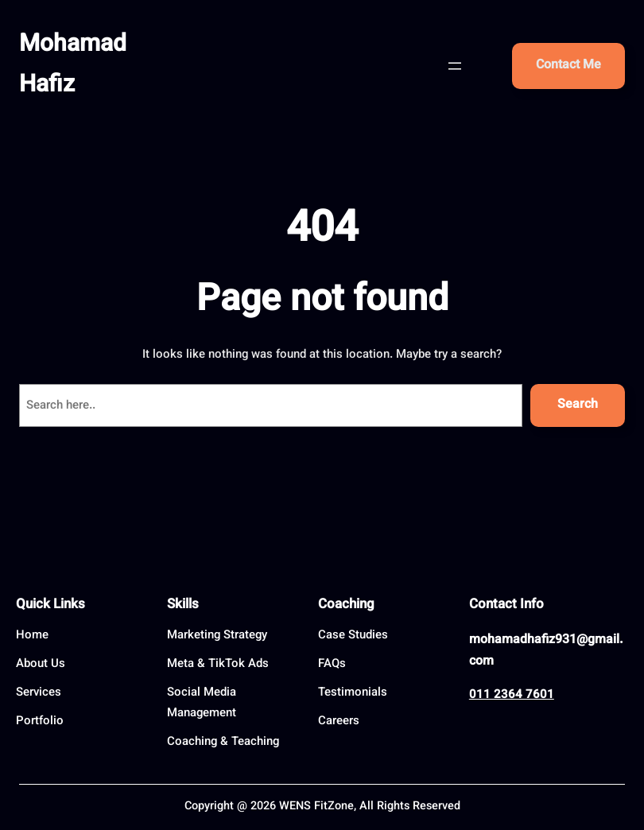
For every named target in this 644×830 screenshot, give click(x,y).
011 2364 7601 (512, 695)
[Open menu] (455, 66)
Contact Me (568, 66)
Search (578, 405)
